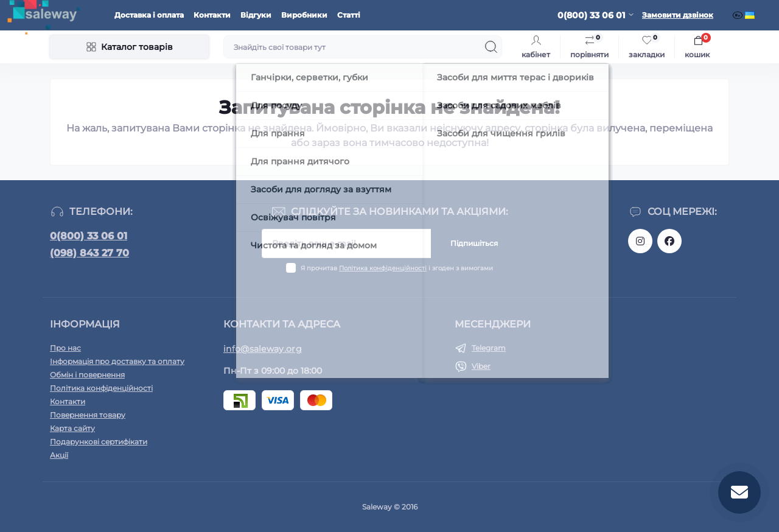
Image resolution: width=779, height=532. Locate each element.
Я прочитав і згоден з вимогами (397, 268)
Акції (59, 455)
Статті (349, 15)
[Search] (491, 47)
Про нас (65, 348)
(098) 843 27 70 (89, 253)
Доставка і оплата (149, 15)
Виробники (304, 15)
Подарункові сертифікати (99, 442)
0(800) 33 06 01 (89, 236)
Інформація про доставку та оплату (117, 361)
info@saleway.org (263, 349)
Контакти (212, 15)
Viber (481, 366)
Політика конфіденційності (383, 268)
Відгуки (256, 15)
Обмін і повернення (87, 375)
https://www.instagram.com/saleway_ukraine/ (640, 241)
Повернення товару (88, 415)
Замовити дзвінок (678, 15)
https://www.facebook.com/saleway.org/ (669, 241)
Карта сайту (72, 428)
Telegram (489, 348)
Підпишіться (474, 243)
